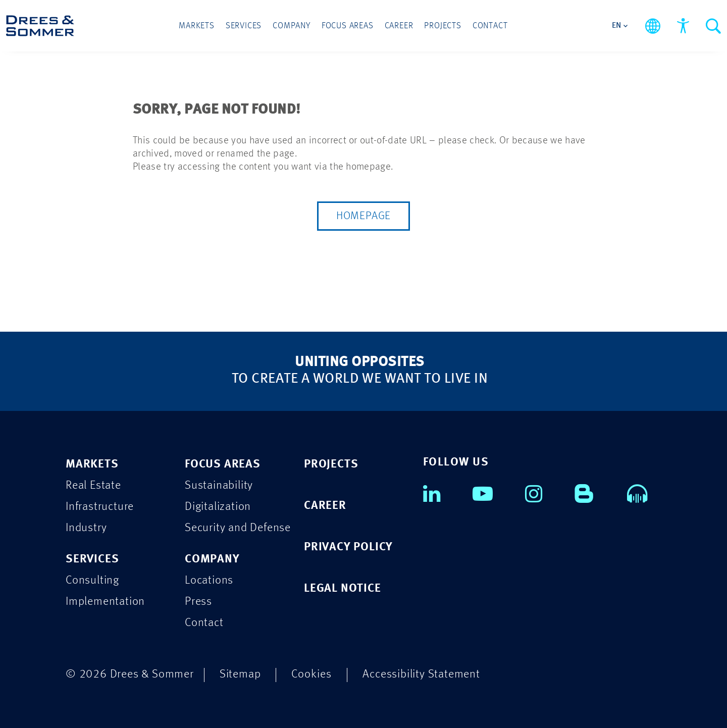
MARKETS (92, 464)
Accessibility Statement (421, 674)
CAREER (325, 506)
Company (292, 26)
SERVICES (92, 559)
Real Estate (93, 485)
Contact (490, 26)
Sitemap (240, 674)
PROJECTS (331, 464)
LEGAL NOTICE (343, 588)
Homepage (363, 216)
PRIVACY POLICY (348, 547)
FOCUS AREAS (223, 464)
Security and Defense (238, 528)
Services (244, 26)
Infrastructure (100, 507)
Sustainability (219, 485)
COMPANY (212, 559)
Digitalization (218, 507)
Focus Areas (348, 26)
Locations (209, 580)
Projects (443, 26)
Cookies (311, 674)
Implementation (105, 602)
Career (399, 26)
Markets (197, 26)
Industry (86, 528)
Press (198, 602)
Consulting (92, 580)
